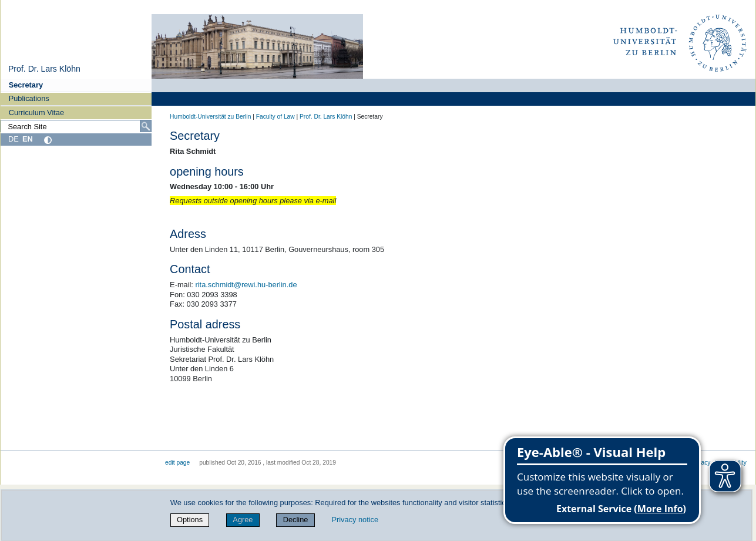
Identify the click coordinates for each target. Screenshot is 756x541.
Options (190, 520)
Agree (243, 520)
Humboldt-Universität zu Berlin (210, 117)
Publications (29, 98)
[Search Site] (76, 126)
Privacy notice (355, 520)
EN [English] (28, 139)
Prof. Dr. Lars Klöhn (44, 69)
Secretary (26, 85)
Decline (296, 520)
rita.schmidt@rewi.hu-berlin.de (246, 285)
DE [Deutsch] (14, 139)
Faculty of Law (275, 117)
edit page (177, 463)
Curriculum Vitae (36, 112)
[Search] (146, 126)
